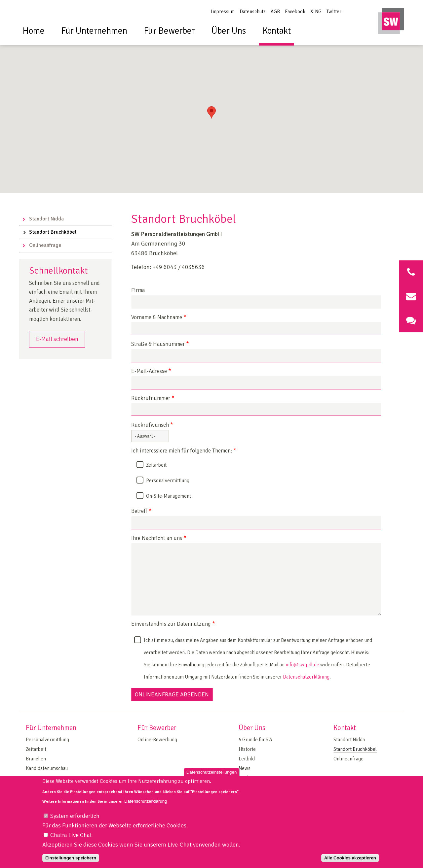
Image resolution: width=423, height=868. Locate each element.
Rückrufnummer (153, 399)
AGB (275, 12)
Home (34, 31)
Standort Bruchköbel (53, 232)
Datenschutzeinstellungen (212, 778)
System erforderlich (75, 822)
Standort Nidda (46, 219)
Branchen (36, 759)
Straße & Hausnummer (160, 344)
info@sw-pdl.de (302, 665)
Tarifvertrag (251, 778)
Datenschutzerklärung (306, 677)
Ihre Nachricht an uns (159, 538)
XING (316, 12)
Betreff (141, 511)
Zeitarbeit (156, 465)
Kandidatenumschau (47, 768)
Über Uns (229, 31)
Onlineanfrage (45, 245)
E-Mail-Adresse (151, 371)
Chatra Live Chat (71, 841)
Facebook (295, 12)
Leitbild (247, 759)
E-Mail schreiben (57, 339)
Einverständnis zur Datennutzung (173, 624)
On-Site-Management (169, 496)
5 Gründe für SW (255, 740)
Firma (138, 291)
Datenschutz (253, 12)
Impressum (223, 12)
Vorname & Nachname (159, 318)
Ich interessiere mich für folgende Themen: (184, 451)
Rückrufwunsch (152, 425)
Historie (247, 749)
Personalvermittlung (168, 481)
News (245, 768)
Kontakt (277, 31)
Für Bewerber (169, 31)
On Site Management (48, 778)
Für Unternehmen (94, 31)
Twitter (334, 12)
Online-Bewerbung (157, 740)
